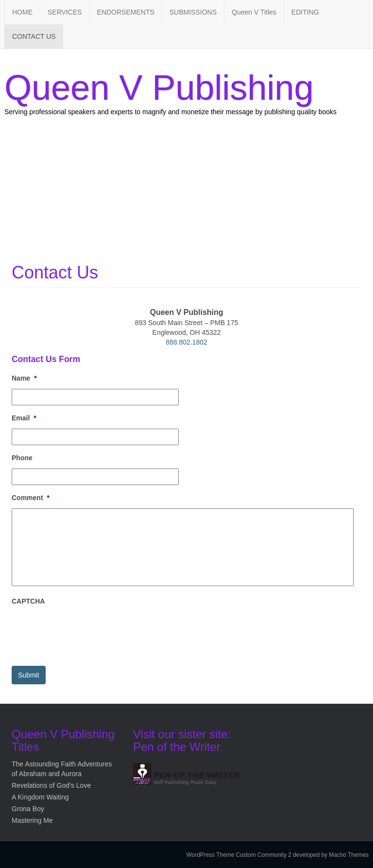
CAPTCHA (28, 601)
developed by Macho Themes (331, 855)
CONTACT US (34, 36)
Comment (31, 498)
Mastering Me (32, 820)
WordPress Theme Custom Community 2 (239, 855)
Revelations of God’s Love (51, 785)
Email (24, 418)
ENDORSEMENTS (126, 12)
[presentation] (85, 631)
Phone (22, 458)
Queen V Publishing (159, 87)
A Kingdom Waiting (40, 797)
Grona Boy (28, 809)
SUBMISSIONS (193, 12)
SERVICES (65, 12)
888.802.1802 (186, 342)
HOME (22, 12)
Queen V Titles (254, 12)
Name (24, 378)
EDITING (305, 12)
